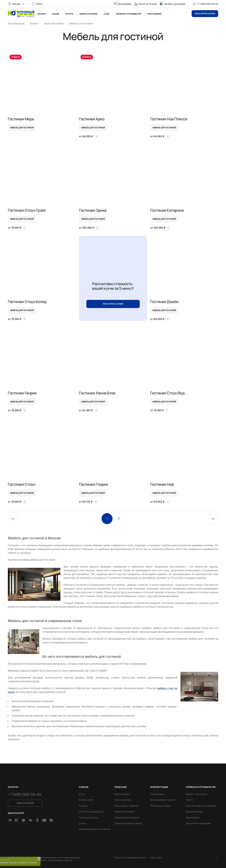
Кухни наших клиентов (127, 806)
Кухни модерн (122, 794)
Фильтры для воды (160, 806)
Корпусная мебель (125, 812)
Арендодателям (194, 812)
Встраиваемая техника (163, 800)
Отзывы (83, 806)
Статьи (83, 823)
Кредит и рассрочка (196, 794)
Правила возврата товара (128, 823)
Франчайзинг (155, 14)
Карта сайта (156, 858)
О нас (107, 14)
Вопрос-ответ (86, 800)
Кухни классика (123, 800)
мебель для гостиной (22, 128)
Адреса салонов (88, 14)
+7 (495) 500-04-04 (208, 4)
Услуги (69, 14)
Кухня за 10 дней (148, 4)
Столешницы (157, 794)
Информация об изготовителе (95, 829)
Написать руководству (129, 14)
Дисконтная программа (198, 823)
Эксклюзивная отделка (127, 817)
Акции (56, 14)
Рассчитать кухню (205, 14)
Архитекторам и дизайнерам (201, 806)
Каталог (42, 14)
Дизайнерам (125, 4)
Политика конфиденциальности (130, 858)
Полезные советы (88, 817)
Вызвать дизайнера (175, 4)
